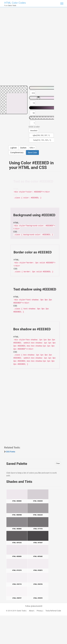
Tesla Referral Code (53, 611)
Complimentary (17, 153)
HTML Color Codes (15, 3)
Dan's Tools (21, 611)
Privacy (40, 611)
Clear (58, 463)
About (31, 611)
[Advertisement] (33, 48)
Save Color (32, 153)
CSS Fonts (10, 452)
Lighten (13, 148)
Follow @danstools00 (34, 606)
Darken (23, 148)
